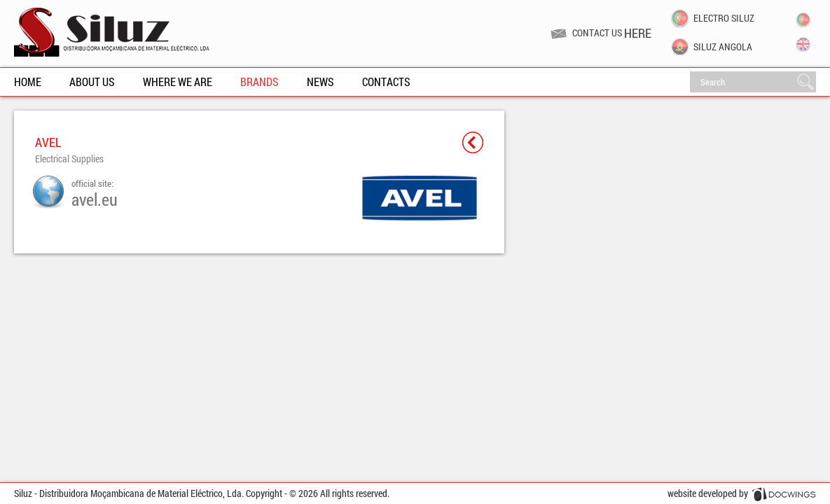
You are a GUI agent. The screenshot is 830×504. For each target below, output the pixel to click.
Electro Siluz (724, 19)
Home (28, 82)
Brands (260, 82)
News (320, 82)
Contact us (612, 33)
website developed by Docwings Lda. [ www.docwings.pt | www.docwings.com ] (742, 495)
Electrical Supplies (69, 159)
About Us (92, 82)
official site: (95, 193)
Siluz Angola (723, 47)
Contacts (386, 82)
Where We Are (178, 82)
